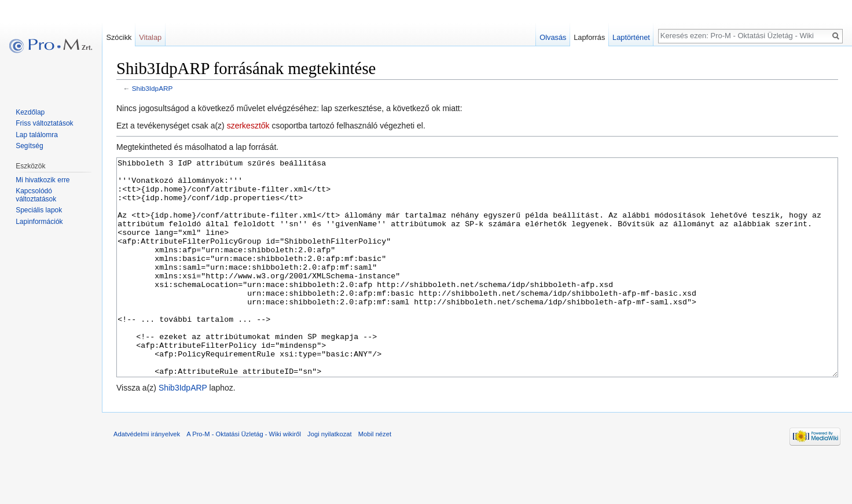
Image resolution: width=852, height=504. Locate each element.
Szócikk (119, 37)
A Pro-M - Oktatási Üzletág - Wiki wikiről (244, 477)
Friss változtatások (44, 123)
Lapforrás (589, 37)
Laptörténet (631, 37)
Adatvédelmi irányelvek (147, 477)
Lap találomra (37, 135)
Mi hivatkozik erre (43, 180)
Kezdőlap (30, 112)
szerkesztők (248, 126)
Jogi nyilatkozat (330, 477)
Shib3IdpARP (153, 88)
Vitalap (150, 37)
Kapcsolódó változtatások (36, 195)
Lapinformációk (39, 222)
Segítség (29, 146)
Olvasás (553, 37)
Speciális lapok (39, 210)
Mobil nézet (375, 477)
